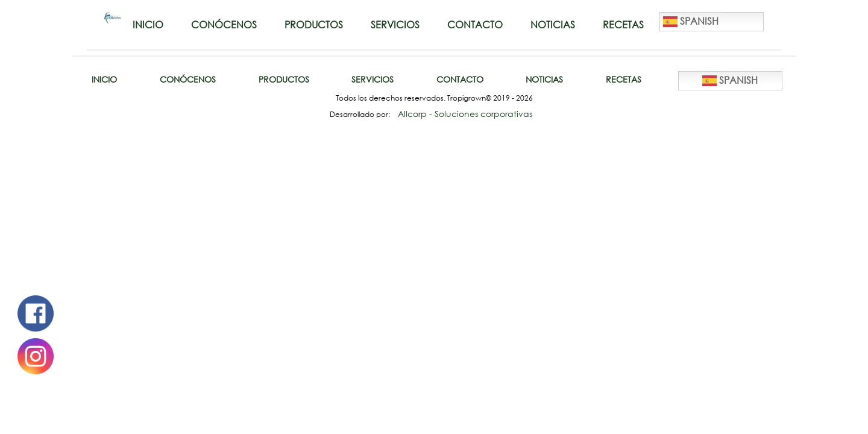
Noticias (553, 25)
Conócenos (224, 25)
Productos (314, 25)
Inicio (148, 25)
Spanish (691, 22)
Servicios (395, 25)
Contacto (475, 25)
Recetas (623, 25)
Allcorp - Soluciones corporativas (465, 114)
